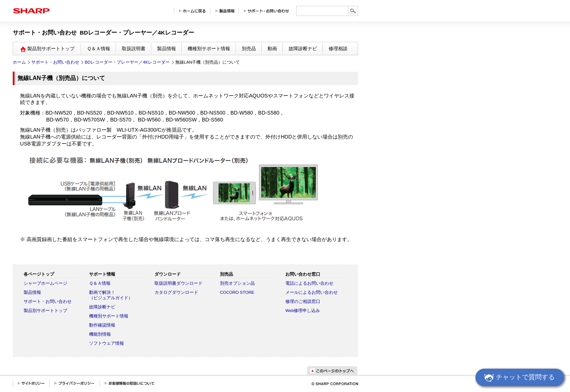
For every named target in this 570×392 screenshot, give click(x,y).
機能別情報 (100, 334)
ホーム (19, 62)
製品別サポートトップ (45, 311)
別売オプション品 (237, 283)
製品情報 (166, 49)
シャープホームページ (45, 283)
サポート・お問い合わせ (55, 62)
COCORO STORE (237, 292)
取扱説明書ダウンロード (178, 283)
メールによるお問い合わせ (312, 292)
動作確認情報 (102, 325)
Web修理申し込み (303, 311)
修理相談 (338, 49)
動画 (272, 49)
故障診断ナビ (303, 49)
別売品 (249, 49)
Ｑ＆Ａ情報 (99, 49)
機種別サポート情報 (209, 49)
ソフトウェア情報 (107, 343)
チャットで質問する (518, 378)
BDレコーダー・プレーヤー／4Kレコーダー (127, 62)
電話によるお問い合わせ (309, 283)
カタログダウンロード (176, 292)
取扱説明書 (134, 49)
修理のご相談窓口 (303, 301)
